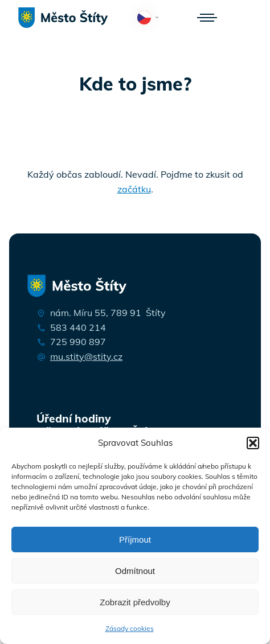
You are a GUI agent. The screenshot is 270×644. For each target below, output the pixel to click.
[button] (253, 443)
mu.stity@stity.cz (86, 356)
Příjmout (135, 540)
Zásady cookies (130, 628)
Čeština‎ (150, 19)
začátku (134, 189)
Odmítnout (135, 571)
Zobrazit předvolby (135, 602)
